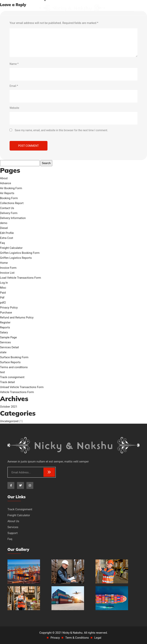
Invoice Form (8, 268)
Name (14, 64)
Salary (4, 332)
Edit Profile (7, 233)
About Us (13, 521)
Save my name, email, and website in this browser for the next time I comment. (61, 130)
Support (13, 533)
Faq (2, 243)
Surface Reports (10, 362)
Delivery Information (13, 218)
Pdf (2, 298)
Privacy (55, 638)
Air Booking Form (11, 188)
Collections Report (12, 203)
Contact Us (7, 208)
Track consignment (12, 377)
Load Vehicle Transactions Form (20, 278)
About (4, 178)
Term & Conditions (77, 638)
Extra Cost (7, 238)
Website (14, 108)
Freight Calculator (11, 248)
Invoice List (7, 273)
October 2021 (9, 407)
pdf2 (3, 303)
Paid (3, 293)
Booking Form (9, 198)
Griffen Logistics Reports (16, 258)
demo (4, 223)
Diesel (4, 228)
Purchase (6, 313)
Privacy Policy (9, 308)
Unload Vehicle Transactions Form (22, 387)
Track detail (7, 382)
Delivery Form (9, 213)
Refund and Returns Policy (17, 318)
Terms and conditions (14, 367)
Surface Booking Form (14, 357)
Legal (98, 638)
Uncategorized (9, 421)
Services (5, 342)
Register (5, 322)
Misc (3, 288)
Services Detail (9, 347)
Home (4, 263)
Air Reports (7, 193)
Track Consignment (20, 509)
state (3, 352)
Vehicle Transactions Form (17, 392)
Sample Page (8, 337)
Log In (4, 283)
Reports (5, 327)
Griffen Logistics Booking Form (20, 253)
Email (14, 86)
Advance (6, 183)
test (2, 372)
